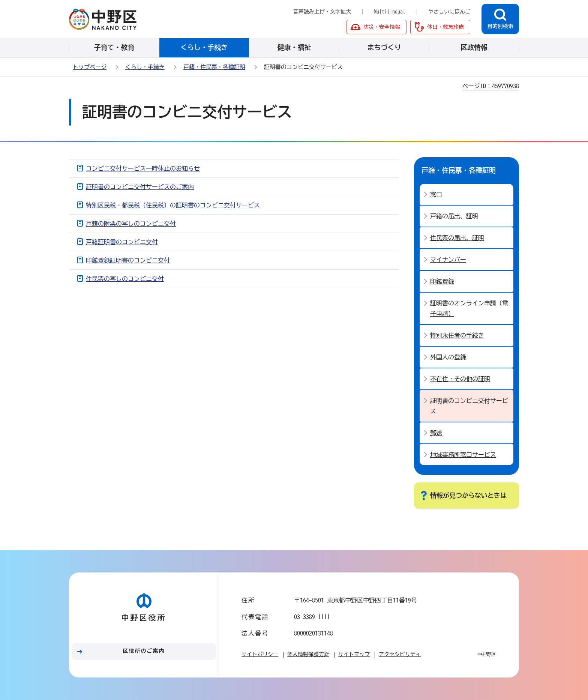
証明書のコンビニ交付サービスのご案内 (140, 187)
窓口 (436, 194)
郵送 (436, 433)
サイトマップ (354, 654)
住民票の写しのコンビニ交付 (125, 279)
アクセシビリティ (400, 654)
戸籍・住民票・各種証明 (214, 67)
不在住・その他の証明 (460, 379)
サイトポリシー (260, 654)
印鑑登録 (442, 281)
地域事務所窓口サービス (463, 455)
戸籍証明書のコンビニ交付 (122, 242)
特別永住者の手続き (457, 335)
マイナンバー (448, 260)
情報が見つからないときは (468, 495)
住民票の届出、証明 (457, 238)
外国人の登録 (448, 357)
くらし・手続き (145, 67)
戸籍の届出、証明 (454, 216)
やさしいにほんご (449, 12)
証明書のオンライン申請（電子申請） (469, 308)
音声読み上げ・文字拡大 (322, 12)
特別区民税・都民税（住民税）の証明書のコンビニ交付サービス (173, 205)
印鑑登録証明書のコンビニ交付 (128, 260)
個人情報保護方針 (308, 654)
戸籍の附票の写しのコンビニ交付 (131, 224)
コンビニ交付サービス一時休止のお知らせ (143, 168)
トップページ (90, 67)
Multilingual (390, 12)
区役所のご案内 (144, 651)
